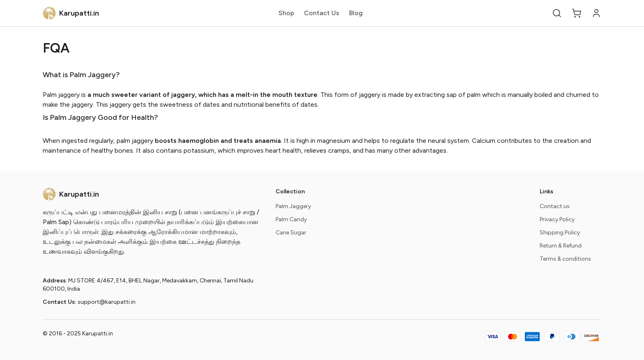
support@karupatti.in (107, 302)
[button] (557, 13)
